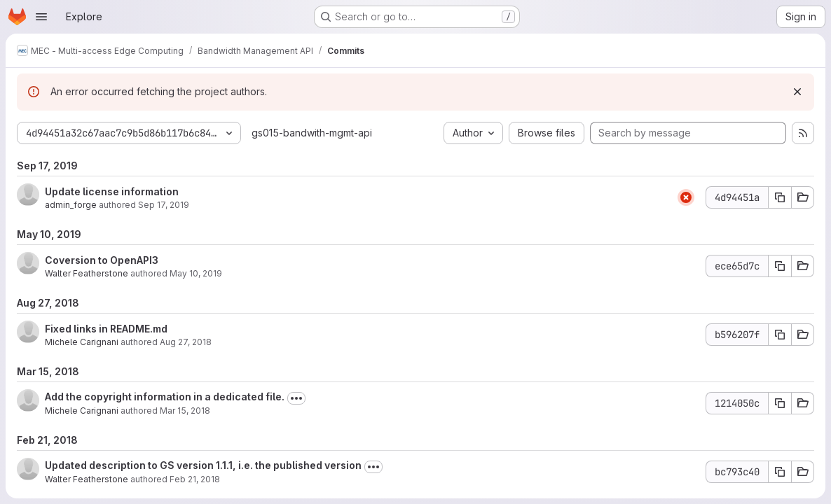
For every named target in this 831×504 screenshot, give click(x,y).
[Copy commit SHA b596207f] (780, 335)
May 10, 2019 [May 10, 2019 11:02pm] (196, 273)
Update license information (112, 191)
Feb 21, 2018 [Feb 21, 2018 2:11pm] (195, 479)
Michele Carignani (82, 342)
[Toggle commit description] (296, 398)
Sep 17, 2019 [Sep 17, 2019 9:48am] (164, 205)
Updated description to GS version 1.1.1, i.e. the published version (203, 465)
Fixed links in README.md (106, 329)
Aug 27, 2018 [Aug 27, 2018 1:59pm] (186, 342)
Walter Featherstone (87, 273)
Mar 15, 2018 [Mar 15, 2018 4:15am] (185, 411)
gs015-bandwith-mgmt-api (312, 133)
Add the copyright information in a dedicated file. (165, 397)
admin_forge (71, 205)
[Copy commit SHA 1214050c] (780, 403)
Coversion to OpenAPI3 (102, 260)
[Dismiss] (797, 92)
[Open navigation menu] (41, 17)
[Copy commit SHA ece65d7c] (780, 266)
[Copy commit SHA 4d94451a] (780, 197)
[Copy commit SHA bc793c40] (780, 472)
